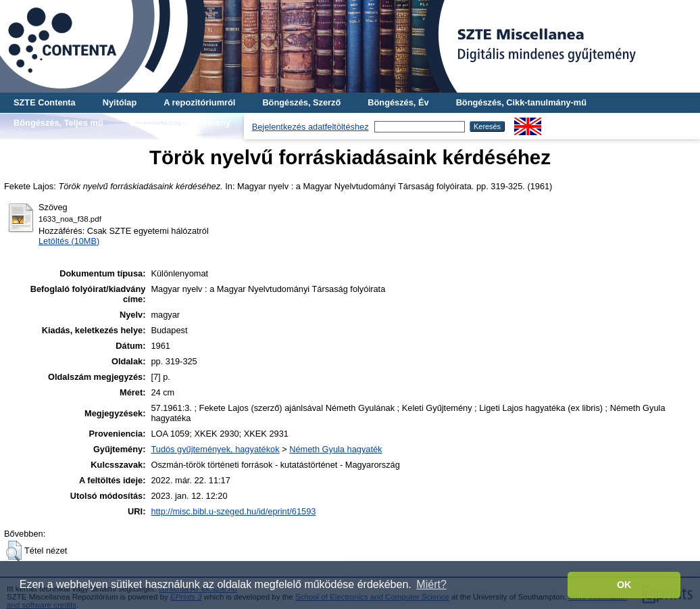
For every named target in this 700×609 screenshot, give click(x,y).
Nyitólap (120, 102)
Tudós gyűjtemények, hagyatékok (215, 449)
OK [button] (624, 585)
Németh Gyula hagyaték (335, 449)
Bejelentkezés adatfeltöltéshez (310, 127)
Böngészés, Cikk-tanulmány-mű (521, 102)
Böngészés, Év (398, 102)
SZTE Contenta (45, 102)
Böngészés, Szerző (301, 102)
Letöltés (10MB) (69, 241)
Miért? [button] (431, 584)
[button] (14, 551)
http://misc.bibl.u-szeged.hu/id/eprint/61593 (233, 511)
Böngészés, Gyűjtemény (180, 123)
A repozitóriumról (199, 102)
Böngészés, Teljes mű (58, 123)
